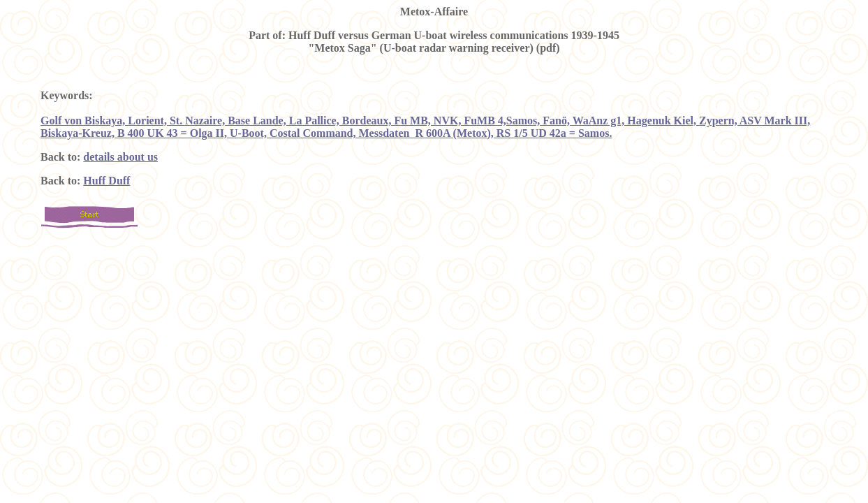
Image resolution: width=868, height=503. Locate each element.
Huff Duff (106, 181)
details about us (120, 157)
